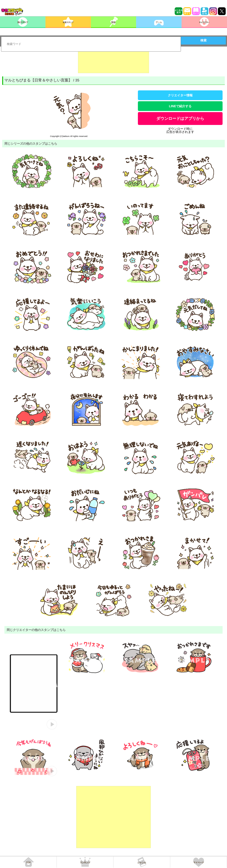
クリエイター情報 (180, 95)
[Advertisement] (113, 62)
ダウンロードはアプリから (180, 119)
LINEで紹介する (180, 106)
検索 (204, 40)
